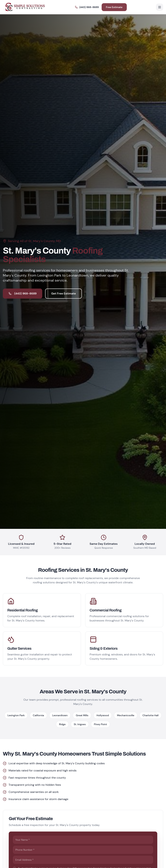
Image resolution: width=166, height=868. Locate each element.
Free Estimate (114, 7)
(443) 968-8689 (87, 7)
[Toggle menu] (160, 7)
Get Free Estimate (63, 293)
